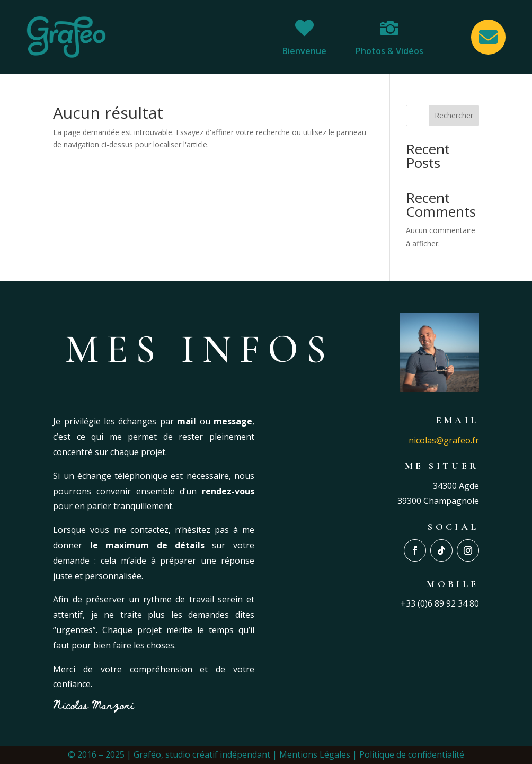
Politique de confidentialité (412, 754)
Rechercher (454, 115)
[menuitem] (304, 37)
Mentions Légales (315, 754)
